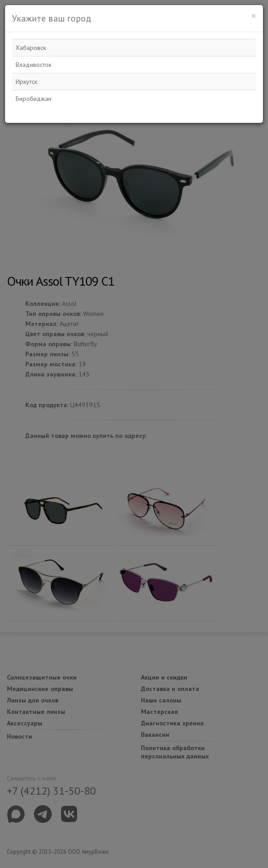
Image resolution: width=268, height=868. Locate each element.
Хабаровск (31, 48)
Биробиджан (33, 99)
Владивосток (33, 65)
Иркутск (26, 82)
